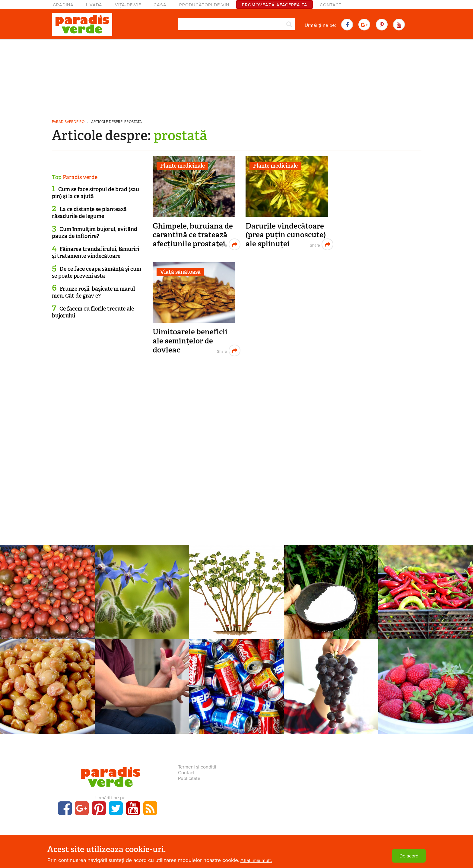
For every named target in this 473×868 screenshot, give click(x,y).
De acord (409, 856)
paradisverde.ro (68, 122)
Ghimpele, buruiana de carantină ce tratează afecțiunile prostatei (193, 235)
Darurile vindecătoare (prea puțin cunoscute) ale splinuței (286, 235)
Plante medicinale (183, 166)
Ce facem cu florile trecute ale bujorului (93, 312)
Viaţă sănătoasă (180, 272)
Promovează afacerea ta (275, 5)
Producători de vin (204, 5)
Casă (160, 5)
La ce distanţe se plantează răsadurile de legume (89, 213)
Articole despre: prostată (116, 122)
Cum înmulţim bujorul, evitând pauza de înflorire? (95, 233)
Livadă (94, 5)
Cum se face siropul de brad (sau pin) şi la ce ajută (95, 193)
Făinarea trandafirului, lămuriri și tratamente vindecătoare (95, 253)
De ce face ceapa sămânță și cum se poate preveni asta (97, 272)
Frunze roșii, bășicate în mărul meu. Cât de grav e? (93, 292)
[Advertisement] (237, 77)
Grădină (63, 5)
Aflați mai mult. (256, 860)
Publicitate (189, 778)
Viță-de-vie (128, 5)
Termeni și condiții (197, 767)
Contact (331, 5)
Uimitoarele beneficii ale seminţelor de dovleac (190, 341)
